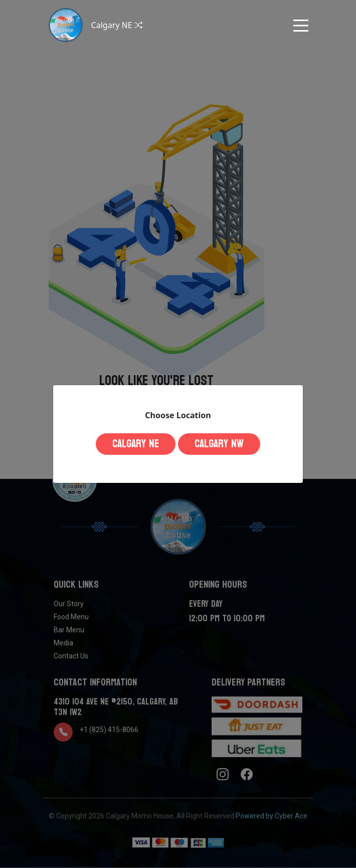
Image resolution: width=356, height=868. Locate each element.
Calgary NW (219, 444)
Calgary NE (136, 444)
